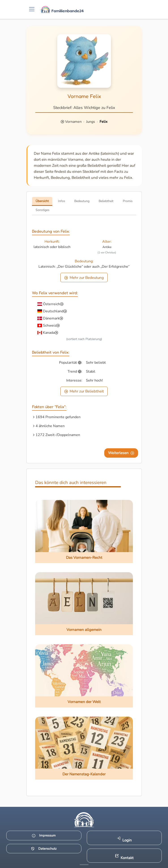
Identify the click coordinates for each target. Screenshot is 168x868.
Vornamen (73, 122)
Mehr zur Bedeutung (84, 278)
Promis (128, 201)
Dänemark (51, 318)
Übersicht (42, 201)
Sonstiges (43, 210)
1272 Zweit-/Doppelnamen (58, 435)
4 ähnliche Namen (50, 426)
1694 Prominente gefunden (58, 417)
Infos (62, 201)
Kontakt (124, 857)
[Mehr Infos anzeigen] (84, 865)
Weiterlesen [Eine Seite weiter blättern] (121, 453)
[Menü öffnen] (32, 9)
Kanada (49, 333)
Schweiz (50, 325)
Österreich (51, 304)
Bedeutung (82, 201)
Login (124, 840)
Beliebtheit (106, 201)
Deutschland (53, 311)
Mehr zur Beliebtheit (84, 391)
